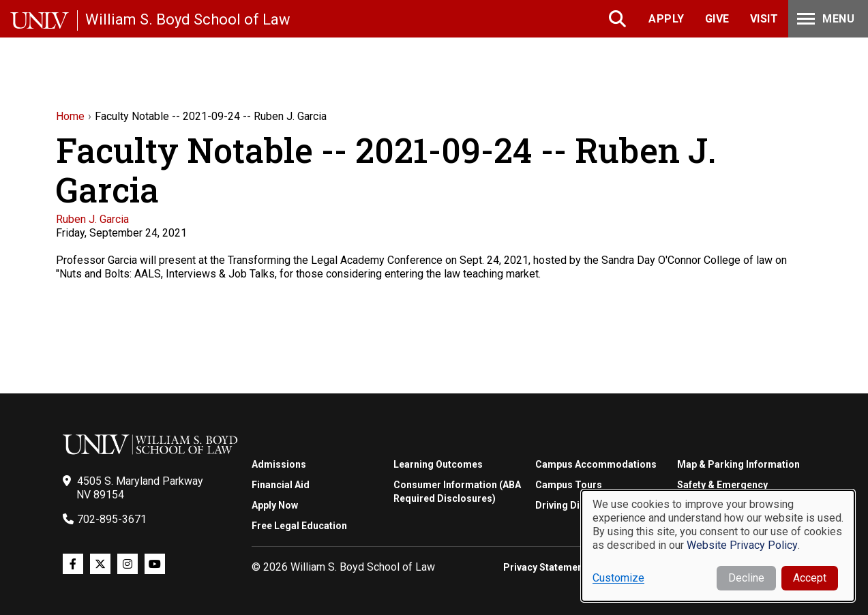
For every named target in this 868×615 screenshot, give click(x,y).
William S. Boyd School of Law (188, 19)
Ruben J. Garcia (92, 219)
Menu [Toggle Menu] (824, 19)
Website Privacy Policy (742, 545)
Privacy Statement (545, 567)
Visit (764, 19)
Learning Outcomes (438, 464)
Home (70, 116)
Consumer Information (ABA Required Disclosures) (457, 492)
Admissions (279, 464)
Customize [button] (618, 578)
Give (717, 19)
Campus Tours (569, 485)
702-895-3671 (112, 519)
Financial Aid (281, 485)
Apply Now (275, 505)
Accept (810, 578)
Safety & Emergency (722, 485)
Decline (746, 578)
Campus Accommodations (596, 464)
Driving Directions (577, 505)
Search (619, 19)
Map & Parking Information (738, 464)
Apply (667, 19)
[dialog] (718, 546)
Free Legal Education (299, 526)
